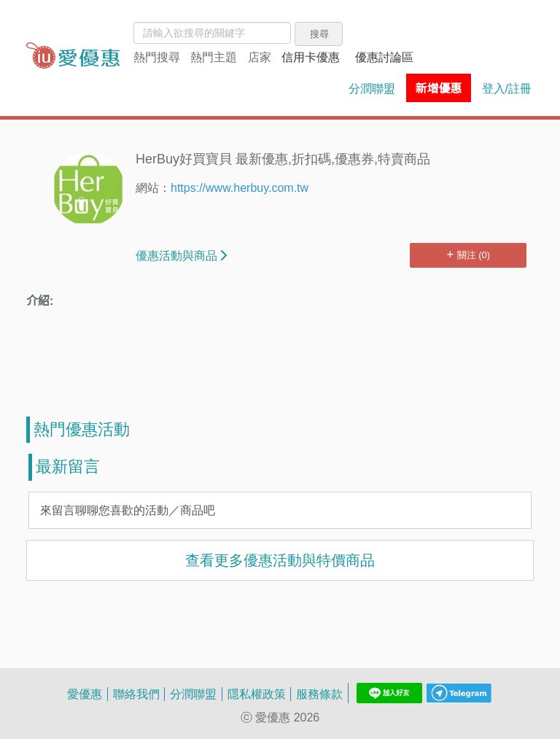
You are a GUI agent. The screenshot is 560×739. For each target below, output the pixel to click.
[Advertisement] (280, 369)
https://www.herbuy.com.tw (240, 187)
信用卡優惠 (311, 57)
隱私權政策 (257, 694)
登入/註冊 (507, 88)
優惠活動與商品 (181, 255)
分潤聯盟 (372, 88)
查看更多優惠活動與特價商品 (280, 560)
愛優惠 (85, 694)
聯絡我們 (136, 694)
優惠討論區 (384, 57)
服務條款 (319, 694)
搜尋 (319, 34)
